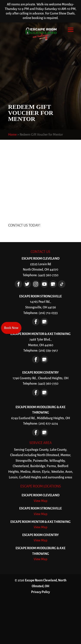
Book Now (11, 328)
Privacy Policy (40, 592)
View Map (40, 501)
